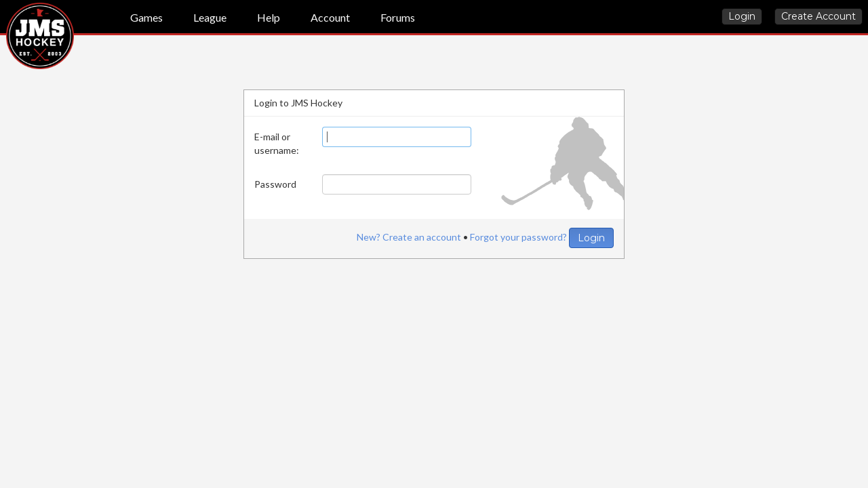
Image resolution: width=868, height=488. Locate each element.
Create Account (818, 16)
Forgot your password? (518, 237)
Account (330, 17)
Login (742, 16)
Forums (398, 17)
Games (146, 17)
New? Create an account (409, 237)
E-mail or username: (277, 143)
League (210, 17)
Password (275, 184)
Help (269, 17)
